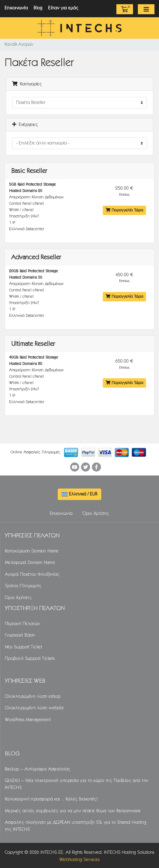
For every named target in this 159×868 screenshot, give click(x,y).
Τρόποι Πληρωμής (23, 586)
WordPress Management (28, 720)
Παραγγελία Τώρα (124, 210)
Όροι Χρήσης (96, 514)
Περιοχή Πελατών (23, 624)
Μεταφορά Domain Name (30, 563)
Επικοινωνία (16, 8)
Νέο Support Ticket (23, 647)
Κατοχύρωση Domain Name (32, 551)
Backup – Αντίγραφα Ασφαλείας (38, 769)
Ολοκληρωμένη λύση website (34, 708)
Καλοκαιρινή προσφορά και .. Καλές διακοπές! (51, 799)
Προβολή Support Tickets (30, 659)
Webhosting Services (79, 860)
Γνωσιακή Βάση (20, 635)
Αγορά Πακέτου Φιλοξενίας (32, 575)
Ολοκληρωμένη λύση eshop (33, 697)
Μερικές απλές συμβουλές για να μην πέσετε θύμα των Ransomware (73, 811)
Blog (38, 8)
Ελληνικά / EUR (79, 494)
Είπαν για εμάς (63, 8)
